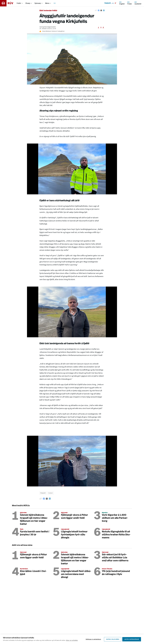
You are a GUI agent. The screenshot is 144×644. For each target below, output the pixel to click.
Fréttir (19, 3)
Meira (47, 3)
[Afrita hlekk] (96, 10)
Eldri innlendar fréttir (48, 11)
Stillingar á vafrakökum (93, 639)
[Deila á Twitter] (101, 10)
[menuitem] (20, 3)
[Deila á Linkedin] (104, 10)
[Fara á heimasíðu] (8, 3)
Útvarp (28, 3)
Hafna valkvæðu (113, 639)
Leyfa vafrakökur (132, 639)
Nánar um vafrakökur (72, 640)
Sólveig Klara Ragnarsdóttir (48, 27)
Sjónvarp (38, 3)
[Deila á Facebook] (99, 10)
